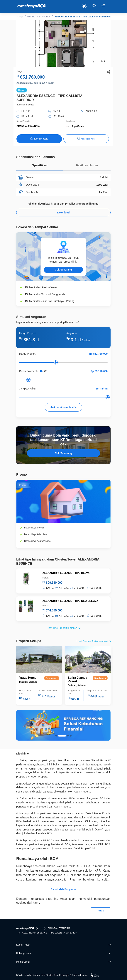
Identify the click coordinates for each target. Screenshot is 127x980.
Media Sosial (23, 962)
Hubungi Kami (24, 953)
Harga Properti (28, 354)
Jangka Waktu (27, 389)
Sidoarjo (19, 17)
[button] (62, 61)
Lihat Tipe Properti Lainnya (62, 628)
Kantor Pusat (23, 945)
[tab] (40, 166)
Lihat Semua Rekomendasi (92, 641)
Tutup (101, 911)
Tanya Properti (39, 139)
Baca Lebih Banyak (62, 889)
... (41, 928)
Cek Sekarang (63, 270)
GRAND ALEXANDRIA (39, 17)
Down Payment (28, 371)
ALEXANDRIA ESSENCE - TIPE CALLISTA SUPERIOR (83, 17)
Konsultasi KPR (86, 139)
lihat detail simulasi (63, 407)
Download (63, 213)
